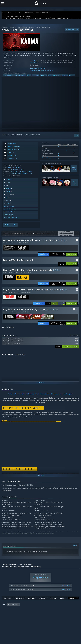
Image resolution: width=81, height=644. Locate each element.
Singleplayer (56, 76)
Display (62, 602)
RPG (20, 169)
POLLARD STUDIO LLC (38, 70)
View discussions (9, 216)
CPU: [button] (18, 612)
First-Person (35, 76)
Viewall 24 (74, 170)
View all (75, 547)
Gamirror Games (47, 71)
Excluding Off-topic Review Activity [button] (34, 609)
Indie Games (13, 28)
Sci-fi (50, 76)
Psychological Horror (20, 76)
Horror (29, 76)
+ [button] (74, 76)
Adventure (11, 169)
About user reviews (24, 568)
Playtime (53, 602)
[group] (40, 610)
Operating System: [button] (7, 612)
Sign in (4, 136)
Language (31, 602)
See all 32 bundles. (8, 328)
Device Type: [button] (35, 612)
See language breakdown (9, 568)
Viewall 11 (74, 184)
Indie (71, 76)
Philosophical (64, 76)
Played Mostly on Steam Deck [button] (65, 609)
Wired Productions (36, 71)
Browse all (74, 337)
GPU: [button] (25, 612)
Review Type (7, 602)
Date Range (43, 602)
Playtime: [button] (50, 609)
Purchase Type (19, 602)
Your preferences (36, 568)
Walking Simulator (9, 76)
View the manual (10, 207)
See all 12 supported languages (51, 159)
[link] (58, 255)
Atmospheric (44, 76)
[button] (72, 255)
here (37, 553)
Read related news (10, 213)
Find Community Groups (11, 219)
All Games (5, 28)
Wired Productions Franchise (26, 28)
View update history (10, 210)
